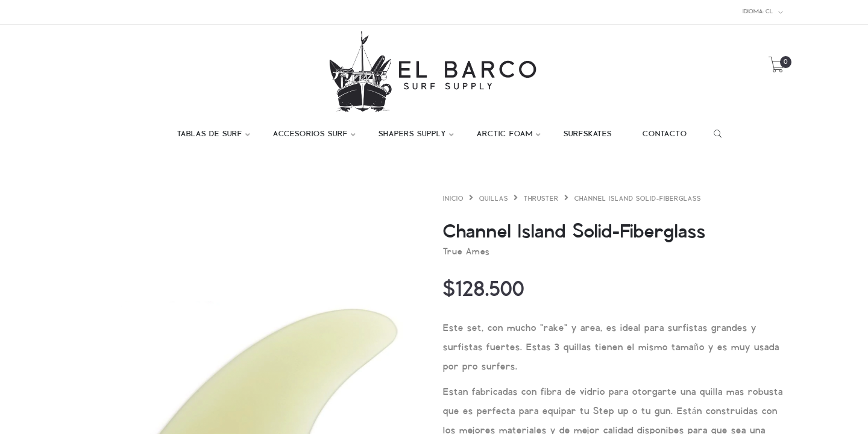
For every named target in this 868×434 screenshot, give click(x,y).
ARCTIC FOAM (505, 134)
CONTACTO (665, 134)
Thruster (541, 199)
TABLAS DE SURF (210, 134)
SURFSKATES (588, 134)
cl (763, 12)
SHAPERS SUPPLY (412, 134)
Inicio (453, 199)
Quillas (494, 199)
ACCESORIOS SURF (310, 134)
